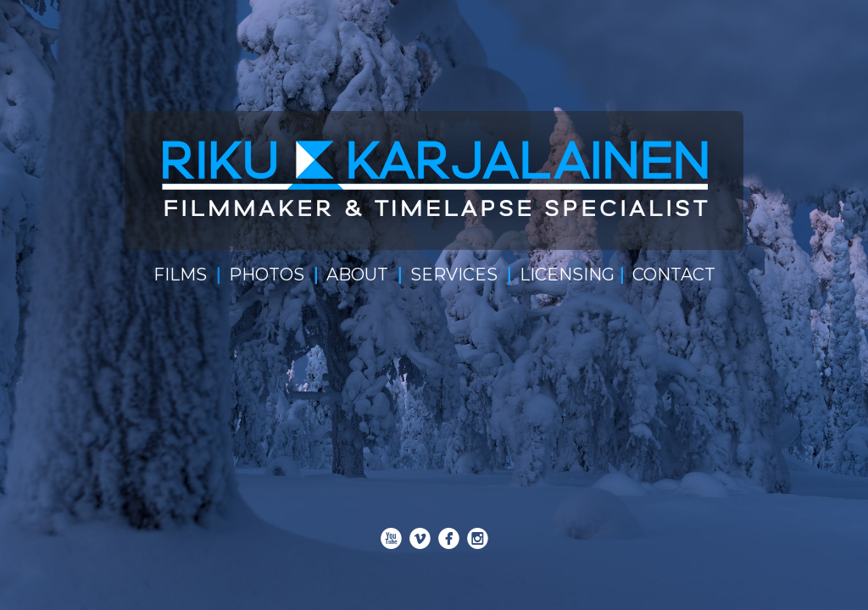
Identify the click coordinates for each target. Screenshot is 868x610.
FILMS (180, 274)
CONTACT (674, 274)
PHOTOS (267, 274)
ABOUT (357, 274)
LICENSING (567, 274)
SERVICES (454, 274)
